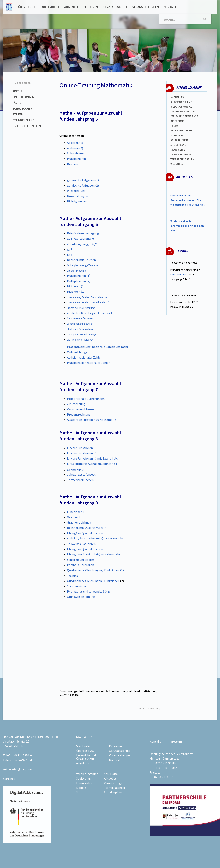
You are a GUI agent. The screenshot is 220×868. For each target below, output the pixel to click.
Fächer (18, 103)
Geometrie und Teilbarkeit (80, 318)
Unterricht (51, 7)
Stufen (18, 114)
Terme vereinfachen (80, 480)
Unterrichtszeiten (27, 126)
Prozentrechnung (79, 414)
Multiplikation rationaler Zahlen (89, 363)
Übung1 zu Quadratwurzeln (85, 533)
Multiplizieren (76, 159)
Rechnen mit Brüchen (81, 260)
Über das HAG (28, 7)
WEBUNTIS (177, 164)
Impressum (174, 741)
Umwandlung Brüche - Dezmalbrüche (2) (88, 302)
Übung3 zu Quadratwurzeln (85, 549)
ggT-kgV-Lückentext (81, 238)
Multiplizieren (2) (79, 281)
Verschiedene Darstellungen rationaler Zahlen (91, 313)
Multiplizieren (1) (79, 276)
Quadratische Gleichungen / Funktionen (93, 581)
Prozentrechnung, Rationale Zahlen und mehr (98, 347)
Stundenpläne (23, 120)
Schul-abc (177, 135)
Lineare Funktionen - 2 (82, 453)
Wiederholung (76, 191)
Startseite (178, 150)
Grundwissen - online (81, 597)
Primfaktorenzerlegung (83, 233)
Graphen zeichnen (79, 522)
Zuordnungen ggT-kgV (82, 244)
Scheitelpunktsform (81, 560)
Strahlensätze (77, 586)
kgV (69, 255)
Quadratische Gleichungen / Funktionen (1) (95, 570)
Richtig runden (77, 201)
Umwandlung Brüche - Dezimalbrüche (87, 297)
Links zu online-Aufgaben (84, 464)
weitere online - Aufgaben (80, 340)
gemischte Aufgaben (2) (83, 185)
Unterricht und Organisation (86, 757)
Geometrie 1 (109, 464)
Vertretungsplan (182, 159)
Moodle (81, 788)
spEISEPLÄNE (178, 145)
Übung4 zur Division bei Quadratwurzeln (93, 554)
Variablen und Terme (81, 409)
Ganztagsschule (115, 7)
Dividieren (74, 164)
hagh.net (9, 779)
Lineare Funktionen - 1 (82, 448)
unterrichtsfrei (179, 274)
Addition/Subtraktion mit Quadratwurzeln (95, 538)
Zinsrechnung (76, 404)
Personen (91, 7)
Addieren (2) (75, 148)
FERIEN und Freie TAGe (184, 116)
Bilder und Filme (181, 102)
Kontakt (170, 7)
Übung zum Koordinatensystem (84, 334)
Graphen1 (74, 517)
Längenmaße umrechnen (80, 324)
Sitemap (82, 792)
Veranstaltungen (146, 7)
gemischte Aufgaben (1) (83, 180)
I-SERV (174, 126)
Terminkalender (181, 154)
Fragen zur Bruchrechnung (81, 308)
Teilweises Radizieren (81, 544)
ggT (70, 249)
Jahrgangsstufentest (81, 474)
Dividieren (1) (76, 286)
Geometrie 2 (75, 470)
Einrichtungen (23, 97)
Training (73, 576)
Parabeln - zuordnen (81, 565)
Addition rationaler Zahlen (85, 357)
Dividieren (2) (76, 292)
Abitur (17, 91)
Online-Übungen (78, 352)
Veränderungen (114, 783)
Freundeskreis (85, 783)
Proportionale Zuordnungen (86, 399)
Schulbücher (22, 108)
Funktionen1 (75, 512)
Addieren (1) (75, 143)
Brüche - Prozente (76, 271)
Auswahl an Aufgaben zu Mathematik (92, 420)
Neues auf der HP (181, 130)
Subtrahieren (76, 153)
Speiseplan (83, 778)
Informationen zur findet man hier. (188, 200)
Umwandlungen (78, 196)
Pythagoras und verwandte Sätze (89, 591)
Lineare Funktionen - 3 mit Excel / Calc (92, 458)
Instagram (177, 121)
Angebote (71, 7)
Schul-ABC (111, 774)
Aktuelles (177, 97)
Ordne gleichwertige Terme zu (82, 265)
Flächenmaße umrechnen (80, 329)
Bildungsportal (181, 107)
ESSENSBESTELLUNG (183, 112)
